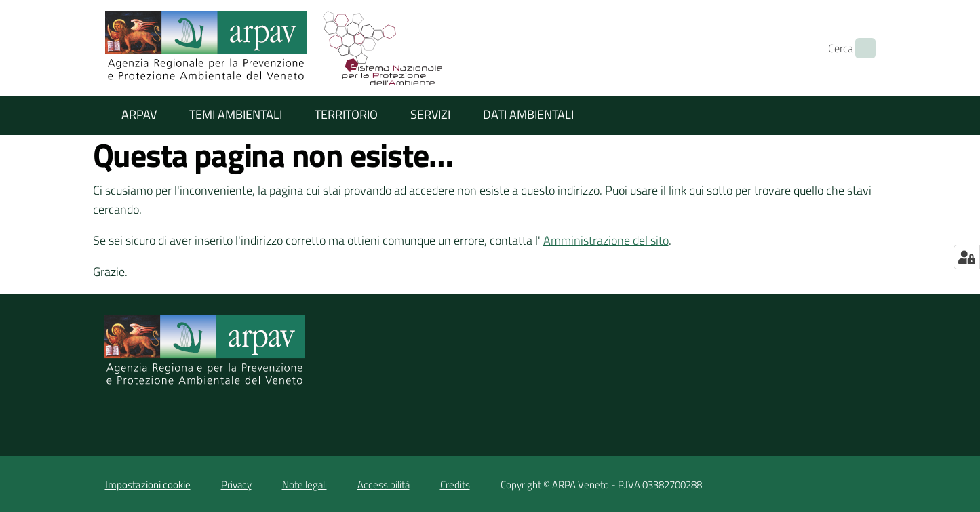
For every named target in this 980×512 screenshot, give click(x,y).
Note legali (305, 485)
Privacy (236, 485)
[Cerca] (859, 48)
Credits (455, 485)
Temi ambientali (236, 114)
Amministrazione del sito (606, 240)
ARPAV (139, 114)
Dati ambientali (528, 114)
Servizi (430, 114)
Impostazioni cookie (148, 485)
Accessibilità (384, 485)
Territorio (346, 114)
